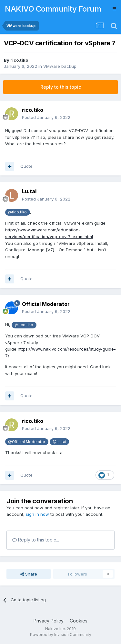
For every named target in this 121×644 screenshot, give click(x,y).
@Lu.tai (59, 442)
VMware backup (60, 66)
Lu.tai (29, 191)
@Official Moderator (27, 442)
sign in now (37, 514)
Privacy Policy (49, 621)
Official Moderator (46, 304)
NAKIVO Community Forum (53, 9)
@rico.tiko (17, 212)
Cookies (79, 621)
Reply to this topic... (36, 540)
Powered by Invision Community (61, 635)
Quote (26, 166)
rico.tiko (19, 60)
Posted (46, 117)
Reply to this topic (61, 87)
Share (29, 574)
